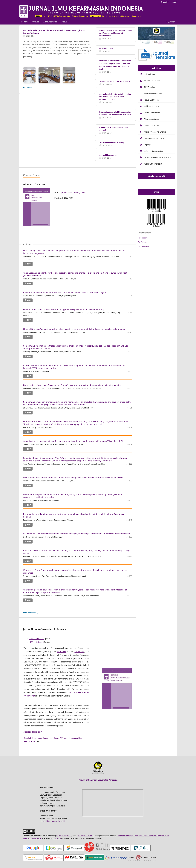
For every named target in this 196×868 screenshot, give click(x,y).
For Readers (143, 238)
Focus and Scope (151, 100)
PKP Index (64, 738)
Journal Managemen (108, 155)
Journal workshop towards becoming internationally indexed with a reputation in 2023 (115, 97)
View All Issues (29, 613)
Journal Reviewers (152, 81)
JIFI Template (150, 87)
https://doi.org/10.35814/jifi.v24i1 (73, 192)
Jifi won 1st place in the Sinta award (115, 81)
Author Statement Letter (154, 164)
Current (24, 22)
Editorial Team (150, 74)
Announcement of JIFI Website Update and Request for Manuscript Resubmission (116, 33)
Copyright (148, 145)
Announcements (50, 22)
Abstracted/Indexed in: (33, 732)
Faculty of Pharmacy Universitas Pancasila (98, 780)
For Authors (142, 242)
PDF (29, 264)
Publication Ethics (151, 106)
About (64, 22)
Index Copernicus (45, 738)
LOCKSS (57, 838)
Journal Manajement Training (112, 142)
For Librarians (143, 246)
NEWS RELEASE (106, 48)
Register (165, 2)
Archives (36, 22)
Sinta (56, 738)
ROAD (33, 741)
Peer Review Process (153, 94)
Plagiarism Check (151, 119)
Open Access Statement (154, 138)
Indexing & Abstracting (153, 151)
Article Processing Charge (155, 132)
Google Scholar (30, 738)
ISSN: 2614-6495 (36, 642)
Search (171, 22)
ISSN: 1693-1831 (36, 639)
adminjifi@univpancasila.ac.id (52, 821)
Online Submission (152, 113)
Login (174, 2)
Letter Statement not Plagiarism (157, 157)
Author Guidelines (151, 125)
